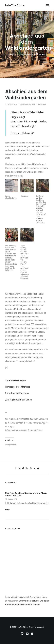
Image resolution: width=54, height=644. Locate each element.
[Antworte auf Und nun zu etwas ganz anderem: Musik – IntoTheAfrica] (27, 510)
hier (26, 423)
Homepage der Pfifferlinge (18, 387)
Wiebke (45, 55)
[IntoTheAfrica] (15, 5)
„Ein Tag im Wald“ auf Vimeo (19, 400)
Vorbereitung (30, 55)
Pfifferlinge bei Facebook (17, 393)
